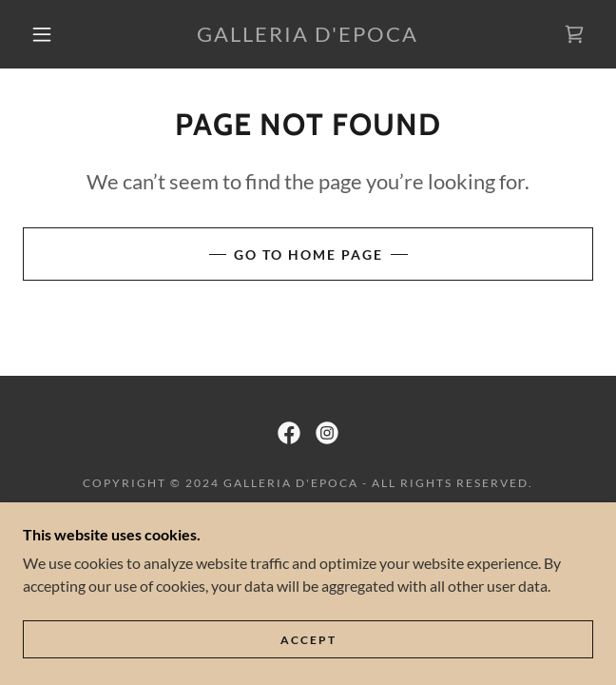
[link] (308, 34)
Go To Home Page (308, 254)
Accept (308, 640)
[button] (51, 34)
